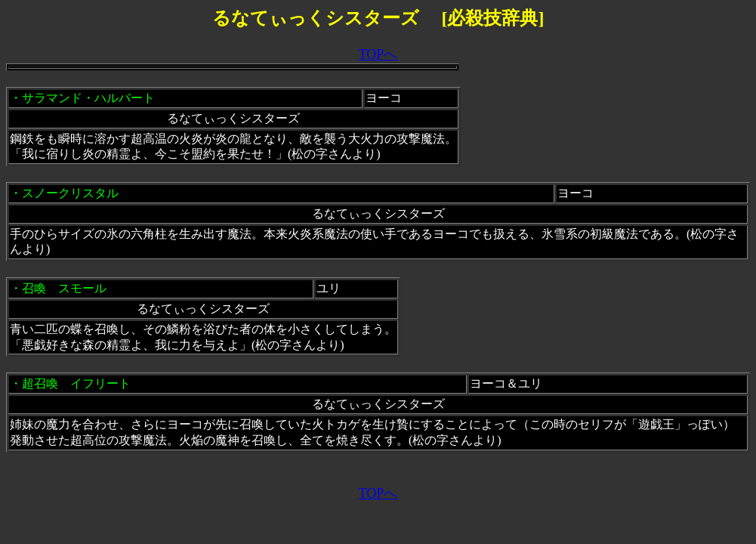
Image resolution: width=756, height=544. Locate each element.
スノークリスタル (70, 193)
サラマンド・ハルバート (88, 98)
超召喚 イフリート (76, 383)
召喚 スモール (64, 288)
